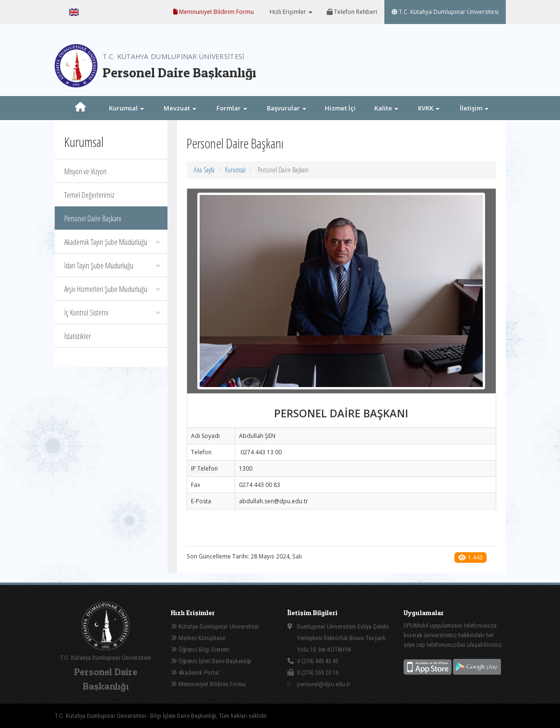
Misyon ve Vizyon (85, 171)
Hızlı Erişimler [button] (290, 12)
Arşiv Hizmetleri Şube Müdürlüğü (112, 289)
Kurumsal (235, 170)
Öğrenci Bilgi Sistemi (200, 649)
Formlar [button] (232, 108)
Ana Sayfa (204, 170)
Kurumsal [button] (126, 108)
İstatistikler (77, 336)
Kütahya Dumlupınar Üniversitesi (215, 626)
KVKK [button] (429, 108)
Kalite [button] (386, 108)
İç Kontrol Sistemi (112, 313)
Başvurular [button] (286, 108)
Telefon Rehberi (352, 12)
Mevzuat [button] (180, 108)
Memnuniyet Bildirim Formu (214, 12)
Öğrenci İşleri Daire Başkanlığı (211, 661)
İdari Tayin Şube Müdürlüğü (112, 266)
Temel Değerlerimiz (89, 195)
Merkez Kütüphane (198, 638)
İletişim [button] (474, 108)
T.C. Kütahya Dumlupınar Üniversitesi (445, 12)
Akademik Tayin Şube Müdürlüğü (112, 242)
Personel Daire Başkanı (93, 218)
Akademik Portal (195, 673)
